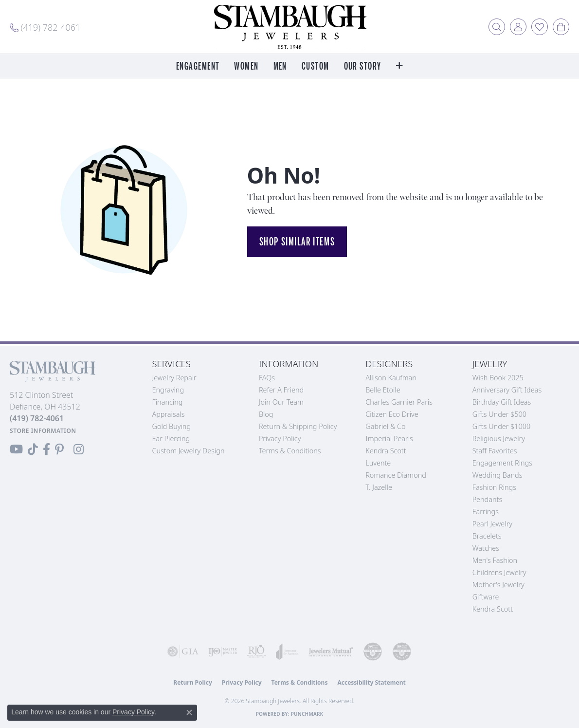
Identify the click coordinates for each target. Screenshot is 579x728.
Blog (266, 414)
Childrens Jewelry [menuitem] (499, 572)
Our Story (363, 66)
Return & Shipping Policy (298, 426)
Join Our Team (281, 402)
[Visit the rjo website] (256, 652)
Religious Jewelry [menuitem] (499, 439)
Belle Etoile (383, 390)
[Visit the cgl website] (402, 652)
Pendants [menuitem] (488, 499)
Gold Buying (172, 426)
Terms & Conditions (290, 451)
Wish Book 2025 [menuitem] (498, 378)
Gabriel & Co (385, 426)
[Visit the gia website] (183, 652)
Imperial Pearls (389, 439)
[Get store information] (43, 431)
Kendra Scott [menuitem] (493, 609)
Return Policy (193, 682)
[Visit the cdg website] (373, 652)
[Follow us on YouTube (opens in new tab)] (16, 449)
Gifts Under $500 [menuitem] (499, 414)
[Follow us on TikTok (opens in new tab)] (33, 449)
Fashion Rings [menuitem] (494, 487)
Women (246, 66)
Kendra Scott (386, 451)
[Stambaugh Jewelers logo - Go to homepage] (289, 27)
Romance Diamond (396, 475)
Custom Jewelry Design (189, 451)
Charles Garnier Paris (399, 402)
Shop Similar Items (297, 242)
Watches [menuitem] (486, 548)
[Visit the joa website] (287, 652)
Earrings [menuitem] (486, 512)
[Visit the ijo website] (223, 652)
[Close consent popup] (189, 712)
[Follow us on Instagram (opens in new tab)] (79, 449)
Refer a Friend (281, 390)
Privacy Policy (280, 439)
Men (280, 66)
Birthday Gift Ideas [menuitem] (502, 402)
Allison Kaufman (391, 378)
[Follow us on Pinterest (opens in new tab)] (59, 449)
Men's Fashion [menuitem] (495, 560)
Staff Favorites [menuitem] (495, 451)
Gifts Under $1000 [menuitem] (502, 426)
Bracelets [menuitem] (487, 536)
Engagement (198, 66)
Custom (316, 66)
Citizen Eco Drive (392, 414)
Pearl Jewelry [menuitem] (492, 524)
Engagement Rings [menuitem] (502, 463)
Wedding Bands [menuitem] (498, 475)
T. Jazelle (379, 487)
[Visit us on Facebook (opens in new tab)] (46, 449)
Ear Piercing (171, 439)
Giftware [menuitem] (486, 597)
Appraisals (169, 414)
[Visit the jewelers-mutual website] (331, 652)
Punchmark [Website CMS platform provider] (307, 714)
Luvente (378, 463)
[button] (497, 27)
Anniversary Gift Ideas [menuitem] (507, 390)
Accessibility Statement (371, 682)
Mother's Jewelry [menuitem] (498, 585)
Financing (168, 402)
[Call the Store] (37, 418)
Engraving (168, 390)
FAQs (267, 378)
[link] (45, 27)
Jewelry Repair (174, 378)
